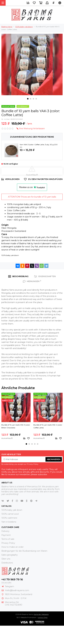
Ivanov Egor (43, 617)
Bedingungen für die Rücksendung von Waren (24, 551)
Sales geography (10, 555)
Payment (6, 535)
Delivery (5, 531)
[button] (28, 99)
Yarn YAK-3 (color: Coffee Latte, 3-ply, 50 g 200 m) (39, 146)
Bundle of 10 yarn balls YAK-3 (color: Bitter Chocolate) (16, 426)
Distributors (7, 563)
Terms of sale (8, 539)
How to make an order (12, 547)
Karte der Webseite (41, 614)
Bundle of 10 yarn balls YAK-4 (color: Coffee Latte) (48, 426)
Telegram (9, 586)
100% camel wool (10, 514)
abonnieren (54, 459)
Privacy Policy (8, 543)
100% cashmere (9, 518)
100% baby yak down (10, 255)
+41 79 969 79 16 (12, 580)
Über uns (6, 559)
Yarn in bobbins (9, 522)
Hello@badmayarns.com (17, 590)
